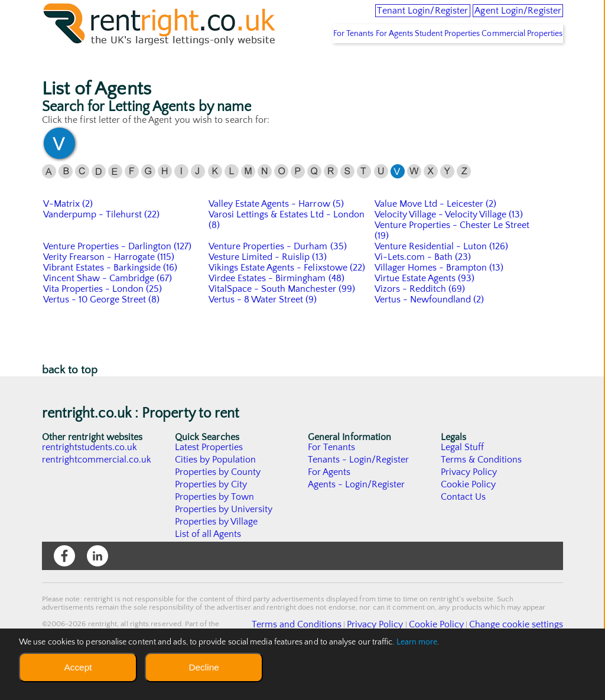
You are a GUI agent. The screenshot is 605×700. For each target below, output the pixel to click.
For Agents (362, 68)
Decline (204, 667)
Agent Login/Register (503, 18)
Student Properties (428, 68)
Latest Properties (209, 481)
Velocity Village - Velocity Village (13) (450, 249)
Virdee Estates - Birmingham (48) (277, 312)
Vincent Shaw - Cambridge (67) (108, 312)
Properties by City (211, 519)
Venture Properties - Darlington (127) (118, 281)
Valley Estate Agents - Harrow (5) (277, 238)
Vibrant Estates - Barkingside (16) (111, 302)
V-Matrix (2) (68, 238)
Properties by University (224, 543)
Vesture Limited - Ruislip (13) (268, 291)
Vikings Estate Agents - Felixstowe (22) (287, 302)
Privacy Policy (469, 506)
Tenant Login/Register (375, 18)
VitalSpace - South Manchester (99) (282, 323)
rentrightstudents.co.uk (90, 481)
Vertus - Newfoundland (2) (430, 334)
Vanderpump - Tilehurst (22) (102, 249)
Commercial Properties (516, 68)
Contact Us (463, 531)
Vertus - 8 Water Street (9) (263, 334)
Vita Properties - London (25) (103, 323)
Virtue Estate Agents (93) (425, 312)
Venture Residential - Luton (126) (442, 281)
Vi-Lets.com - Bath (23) (423, 291)
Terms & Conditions (482, 494)
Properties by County (218, 506)
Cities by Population (216, 494)
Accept (78, 667)
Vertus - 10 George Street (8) (102, 334)
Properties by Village (217, 556)
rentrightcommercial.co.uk (97, 494)
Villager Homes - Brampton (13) (440, 302)
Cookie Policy (469, 519)
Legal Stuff (463, 481)
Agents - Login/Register (357, 519)
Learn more (417, 642)
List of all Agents (208, 568)
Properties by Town (215, 531)
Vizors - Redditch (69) (420, 323)
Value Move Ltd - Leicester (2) (436, 238)
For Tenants (307, 68)
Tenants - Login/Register (359, 494)
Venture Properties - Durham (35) (278, 281)
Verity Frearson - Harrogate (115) (110, 291)
